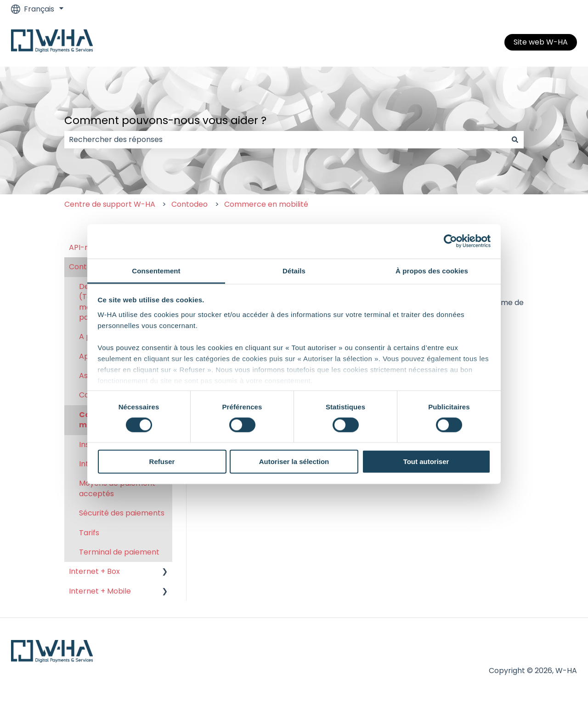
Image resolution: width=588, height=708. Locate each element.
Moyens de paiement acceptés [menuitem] (117, 488)
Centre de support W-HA (110, 204)
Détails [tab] (294, 270)
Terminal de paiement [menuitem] (119, 552)
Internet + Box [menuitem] (94, 571)
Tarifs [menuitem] (89, 533)
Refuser (162, 462)
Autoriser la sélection (294, 462)
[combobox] (285, 140)
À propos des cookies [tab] (432, 270)
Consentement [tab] (156, 270)
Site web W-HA (541, 42)
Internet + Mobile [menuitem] (100, 591)
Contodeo (189, 204)
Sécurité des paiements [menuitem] (122, 513)
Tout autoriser (426, 462)
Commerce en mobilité (266, 204)
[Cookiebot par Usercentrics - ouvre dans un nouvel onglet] (450, 241)
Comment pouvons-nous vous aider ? (165, 120)
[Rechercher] (515, 140)
